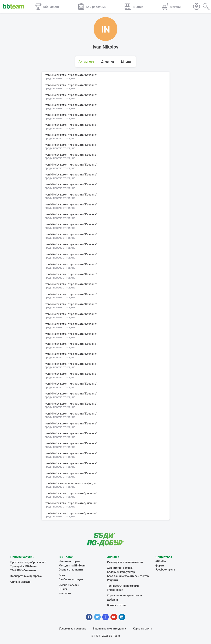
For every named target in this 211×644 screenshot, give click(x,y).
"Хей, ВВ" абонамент (23, 570)
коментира (67, 493)
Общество (163, 557)
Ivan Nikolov (52, 493)
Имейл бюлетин (69, 585)
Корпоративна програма (26, 576)
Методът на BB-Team (72, 566)
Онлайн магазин (21, 582)
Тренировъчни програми (123, 586)
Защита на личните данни (109, 629)
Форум (160, 566)
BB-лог (63, 589)
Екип (62, 575)
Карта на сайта (142, 629)
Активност (86, 62)
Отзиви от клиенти (71, 570)
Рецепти (113, 580)
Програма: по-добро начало (28, 562)
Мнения (127, 62)
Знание (112, 557)
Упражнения (115, 590)
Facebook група (165, 570)
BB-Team (65, 557)
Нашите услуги (21, 557)
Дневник (108, 62)
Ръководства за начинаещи (125, 562)
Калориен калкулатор (121, 572)
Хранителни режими (120, 568)
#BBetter (161, 561)
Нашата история (69, 561)
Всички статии (116, 605)
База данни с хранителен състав (128, 576)
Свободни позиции (71, 579)
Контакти (65, 593)
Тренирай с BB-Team (24, 566)
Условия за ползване (73, 629)
